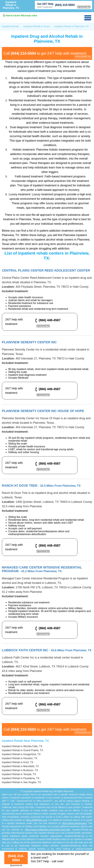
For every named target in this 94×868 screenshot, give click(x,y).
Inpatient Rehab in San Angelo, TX (21, 782)
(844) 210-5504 (65, 5)
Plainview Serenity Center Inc (29, 342)
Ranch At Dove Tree (41, 486)
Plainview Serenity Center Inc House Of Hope (43, 411)
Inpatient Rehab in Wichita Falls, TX (22, 746)
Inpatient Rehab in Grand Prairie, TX (23, 750)
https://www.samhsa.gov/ (74, 823)
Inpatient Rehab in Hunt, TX (18, 762)
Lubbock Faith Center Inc (47, 650)
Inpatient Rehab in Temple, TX (19, 774)
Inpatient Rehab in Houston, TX (20, 758)
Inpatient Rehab (10, 26)
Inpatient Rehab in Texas (37, 26)
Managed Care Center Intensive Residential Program (42, 569)
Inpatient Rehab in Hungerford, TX (21, 754)
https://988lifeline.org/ (37, 820)
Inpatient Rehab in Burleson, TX (20, 770)
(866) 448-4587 (50, 320)
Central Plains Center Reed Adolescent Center (46, 270)
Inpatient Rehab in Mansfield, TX (20, 766)
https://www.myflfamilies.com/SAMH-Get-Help (47, 830)
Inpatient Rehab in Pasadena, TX (21, 778)
